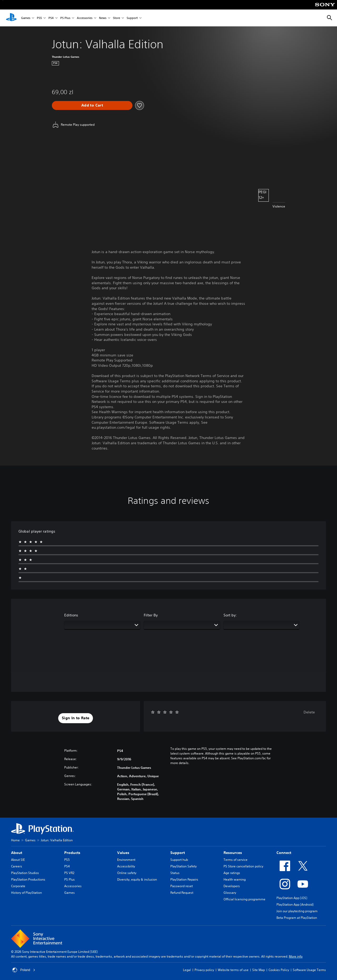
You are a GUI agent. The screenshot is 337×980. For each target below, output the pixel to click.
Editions (71, 615)
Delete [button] (309, 712)
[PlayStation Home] (11, 18)
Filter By (151, 615)
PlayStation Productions (28, 879)
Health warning (235, 879)
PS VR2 (69, 873)
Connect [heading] (284, 853)
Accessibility (126, 866)
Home (15, 840)
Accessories (85, 18)
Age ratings (232, 873)
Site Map (259, 970)
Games (26, 18)
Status (175, 873)
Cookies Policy (279, 970)
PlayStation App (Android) (295, 904)
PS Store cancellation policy (243, 866)
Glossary (230, 893)
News (103, 18)
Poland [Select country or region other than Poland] (24, 970)
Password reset (182, 886)
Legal (187, 970)
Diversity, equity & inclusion (137, 879)
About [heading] (17, 853)
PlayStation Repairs (184, 879)
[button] (76, 718)
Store (117, 18)
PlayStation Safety (184, 866)
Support (132, 18)
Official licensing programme (244, 899)
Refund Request (182, 893)
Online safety (127, 873)
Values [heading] (123, 853)
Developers (232, 886)
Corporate (18, 886)
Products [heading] (72, 853)
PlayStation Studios (25, 873)
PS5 (39, 18)
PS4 (51, 18)
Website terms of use (233, 970)
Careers (17, 866)
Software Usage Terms (309, 970)
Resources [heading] (233, 853)
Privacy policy (204, 970)
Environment (126, 860)
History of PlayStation (26, 893)
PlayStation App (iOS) (292, 898)
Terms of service (236, 860)
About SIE (18, 860)
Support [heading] (178, 853)
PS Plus (65, 18)
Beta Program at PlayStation (297, 918)
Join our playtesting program (297, 911)
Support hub (179, 860)
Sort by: (230, 615)
